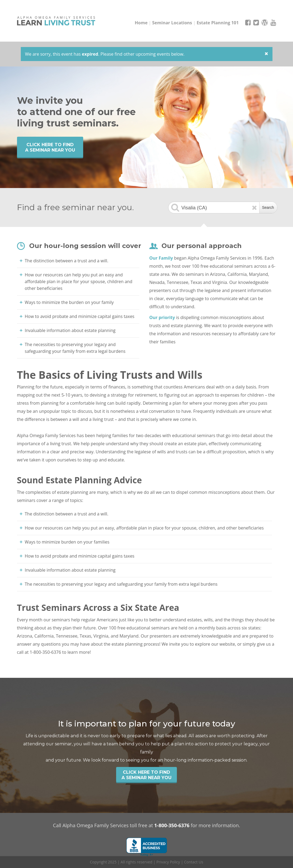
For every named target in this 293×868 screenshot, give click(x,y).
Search (268, 207)
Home (141, 23)
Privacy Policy (168, 862)
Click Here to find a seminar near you (50, 147)
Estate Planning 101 (218, 23)
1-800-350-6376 (172, 825)
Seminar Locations (172, 23)
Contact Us (194, 862)
